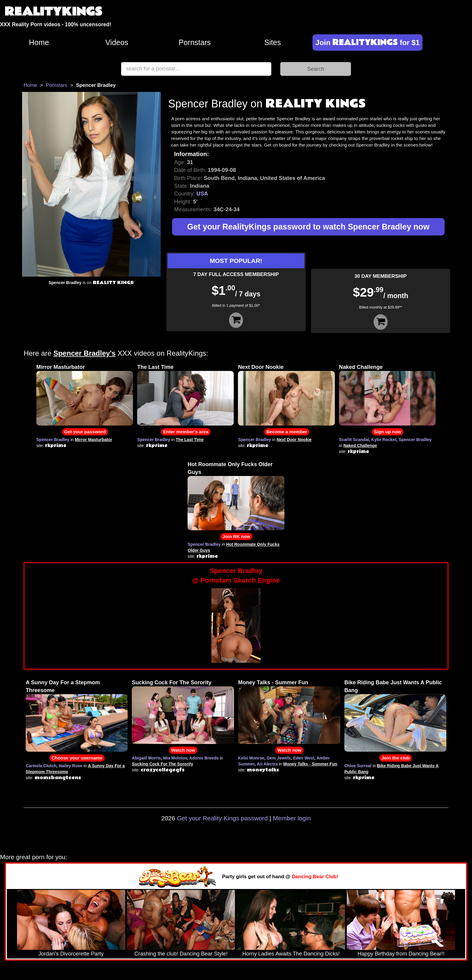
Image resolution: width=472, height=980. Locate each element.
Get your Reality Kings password (222, 818)
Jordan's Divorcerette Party (71, 954)
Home (39, 42)
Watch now (183, 750)
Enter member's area (186, 432)
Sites (273, 42)
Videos (117, 42)
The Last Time (155, 367)
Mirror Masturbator (61, 367)
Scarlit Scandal (354, 440)
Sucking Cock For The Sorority (172, 682)
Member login (292, 818)
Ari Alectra (267, 764)
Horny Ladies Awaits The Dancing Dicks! (291, 954)
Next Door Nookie (261, 367)
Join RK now (236, 536)
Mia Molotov (175, 758)
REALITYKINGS (53, 12)
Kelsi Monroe (251, 758)
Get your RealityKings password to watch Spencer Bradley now (308, 227)
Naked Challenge (361, 367)
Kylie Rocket (384, 440)
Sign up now (387, 432)
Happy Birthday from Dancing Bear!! (401, 954)
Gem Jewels (279, 758)
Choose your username (77, 758)
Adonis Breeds (204, 758)
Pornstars (195, 42)
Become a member (287, 432)
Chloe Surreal (358, 766)
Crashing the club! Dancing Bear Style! (181, 954)
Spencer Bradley (53, 440)
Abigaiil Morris (146, 758)
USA (202, 194)
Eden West (304, 758)
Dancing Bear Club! (315, 877)
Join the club (396, 758)
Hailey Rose (71, 766)
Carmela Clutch (41, 766)
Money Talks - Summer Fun (273, 682)
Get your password (85, 432)
